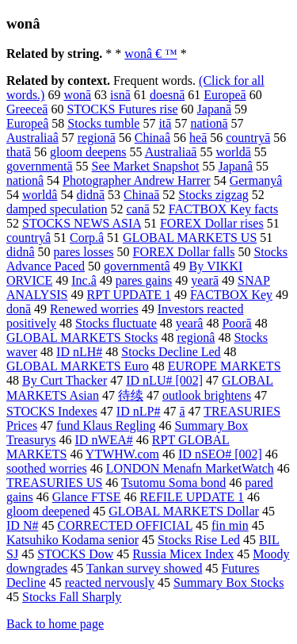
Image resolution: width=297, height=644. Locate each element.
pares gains (144, 280)
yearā (205, 280)
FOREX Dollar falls (184, 252)
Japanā (215, 109)
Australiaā (171, 152)
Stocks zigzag (213, 195)
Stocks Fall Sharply (72, 597)
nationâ (25, 180)
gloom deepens (88, 152)
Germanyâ (256, 180)
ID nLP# (139, 411)
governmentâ (137, 266)
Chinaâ (152, 138)
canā (138, 209)
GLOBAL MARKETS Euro (78, 366)
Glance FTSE (87, 497)
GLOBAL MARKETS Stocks (82, 337)
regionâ (196, 337)
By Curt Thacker (65, 380)
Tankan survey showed (144, 568)
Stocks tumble (103, 123)
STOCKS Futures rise (122, 109)
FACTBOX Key (231, 295)
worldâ (40, 195)
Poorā (236, 323)
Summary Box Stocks (229, 583)
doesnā (167, 95)
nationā (209, 123)
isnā (120, 95)
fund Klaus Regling (106, 425)
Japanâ (236, 166)
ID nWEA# (104, 440)
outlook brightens (207, 395)
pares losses (84, 252)
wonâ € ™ (150, 54)
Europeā (225, 95)
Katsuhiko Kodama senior (72, 540)
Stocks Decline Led (171, 352)
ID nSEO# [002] (220, 454)
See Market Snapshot (146, 166)
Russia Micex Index (183, 554)
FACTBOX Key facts (223, 209)
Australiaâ (32, 138)
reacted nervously (110, 583)
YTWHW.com (122, 454)
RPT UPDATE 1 (129, 295)
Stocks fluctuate (116, 323)
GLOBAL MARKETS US (190, 238)
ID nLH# (79, 352)
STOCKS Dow (75, 554)
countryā (248, 138)
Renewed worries (94, 309)
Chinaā (141, 195)
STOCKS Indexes (52, 411)
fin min (230, 525)
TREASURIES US (54, 483)
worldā (233, 152)
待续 (131, 395)
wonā (77, 95)
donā (19, 309)
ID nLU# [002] (164, 380)
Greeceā (27, 109)
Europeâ (27, 123)
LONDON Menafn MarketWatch (190, 468)
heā (198, 138)
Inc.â (84, 280)
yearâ (190, 323)
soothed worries (47, 468)
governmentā (40, 166)
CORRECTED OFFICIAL (125, 525)
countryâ (29, 238)
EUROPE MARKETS (225, 366)
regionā (97, 138)
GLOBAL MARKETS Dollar (184, 511)
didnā (90, 195)
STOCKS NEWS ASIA (82, 223)
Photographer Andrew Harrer (137, 180)
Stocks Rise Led (199, 540)
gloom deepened (48, 511)
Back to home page (55, 624)
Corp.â (87, 238)
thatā (19, 152)
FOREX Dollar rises (212, 223)
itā (165, 123)
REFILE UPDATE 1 (192, 497)
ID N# (22, 525)
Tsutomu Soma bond (173, 483)
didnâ (21, 252)
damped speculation (57, 209)
